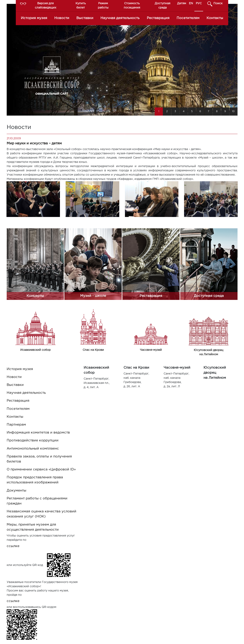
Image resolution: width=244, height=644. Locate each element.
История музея (34, 18)
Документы (17, 491)
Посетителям (188, 18)
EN (191, 3)
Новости (62, 18)
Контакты (215, 18)
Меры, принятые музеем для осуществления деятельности (33, 527)
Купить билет (81, 6)
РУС (199, 3)
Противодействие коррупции (33, 441)
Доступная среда (162, 6)
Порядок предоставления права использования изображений (35, 480)
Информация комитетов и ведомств (38, 433)
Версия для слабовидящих (46, 6)
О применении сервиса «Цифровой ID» (41, 470)
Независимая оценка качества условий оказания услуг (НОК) (42, 514)
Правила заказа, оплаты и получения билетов (39, 459)
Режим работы (103, 6)
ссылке (13, 546)
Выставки (85, 18)
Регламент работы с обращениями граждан (37, 501)
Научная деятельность (120, 18)
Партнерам (16, 425)
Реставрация (158, 18)
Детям (182, 3)
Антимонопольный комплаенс (33, 449)
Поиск (218, 3)
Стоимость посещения (132, 6)
